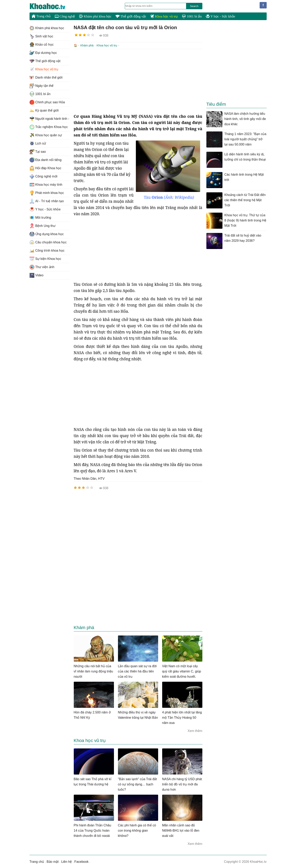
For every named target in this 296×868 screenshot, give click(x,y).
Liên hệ (67, 861)
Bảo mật (53, 861)
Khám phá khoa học (95, 16)
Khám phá (87, 45)
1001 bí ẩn (192, 16)
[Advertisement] (138, 81)
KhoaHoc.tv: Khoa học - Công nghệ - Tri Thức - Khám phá (52, 6)
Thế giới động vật (131, 16)
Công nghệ (65, 16)
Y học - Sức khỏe (221, 16)
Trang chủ (41, 16)
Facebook (81, 861)
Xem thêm (195, 730)
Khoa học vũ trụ (164, 16)
